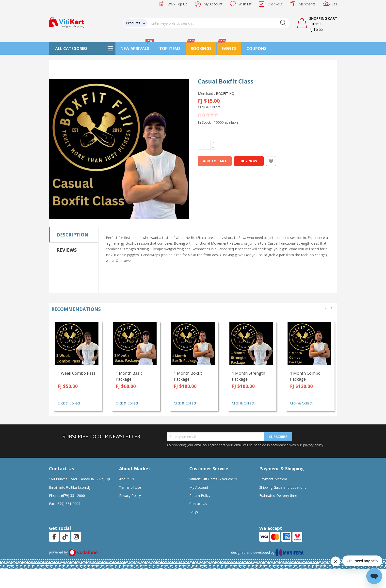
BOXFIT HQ (225, 93)
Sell (334, 4)
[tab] (74, 235)
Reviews (67, 250)
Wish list (245, 4)
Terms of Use (130, 487)
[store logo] (66, 22)
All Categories (71, 49)
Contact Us (198, 504)
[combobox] (219, 23)
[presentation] (332, 308)
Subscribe (278, 437)
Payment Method (273, 479)
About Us (127, 479)
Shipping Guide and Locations (283, 487)
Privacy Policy (130, 496)
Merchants (307, 4)
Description (72, 235)
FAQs (194, 512)
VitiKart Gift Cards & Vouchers (213, 479)
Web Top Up (178, 4)
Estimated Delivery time (278, 496)
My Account (213, 4)
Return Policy (200, 496)
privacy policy (313, 445)
